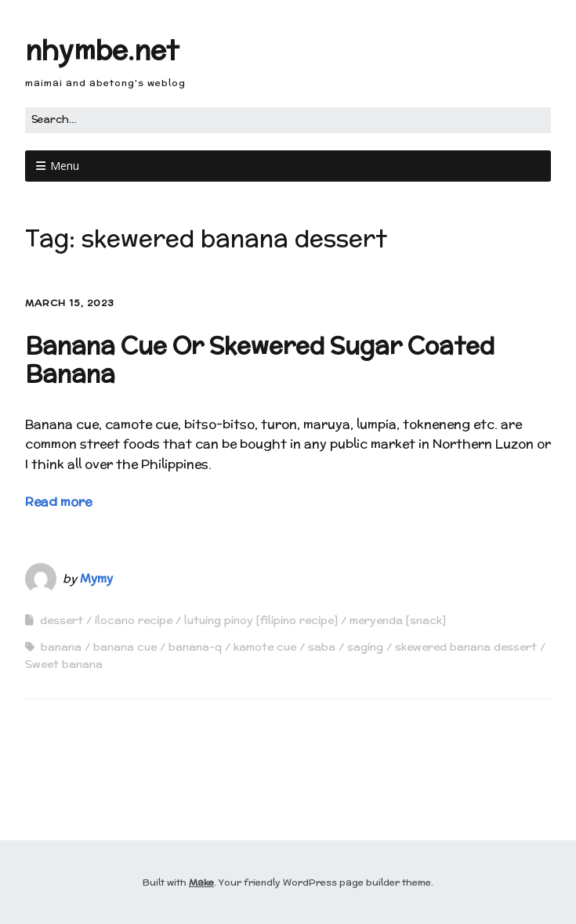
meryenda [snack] (398, 620)
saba (322, 647)
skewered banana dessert (466, 647)
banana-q (195, 647)
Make (201, 882)
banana (61, 647)
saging (365, 647)
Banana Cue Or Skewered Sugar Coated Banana (260, 360)
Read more (58, 502)
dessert (62, 620)
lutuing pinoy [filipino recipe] (261, 620)
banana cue (125, 647)
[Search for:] (288, 120)
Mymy (96, 578)
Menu (65, 166)
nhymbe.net (102, 50)
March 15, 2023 (70, 303)
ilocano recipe (134, 620)
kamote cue (265, 647)
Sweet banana (64, 664)
